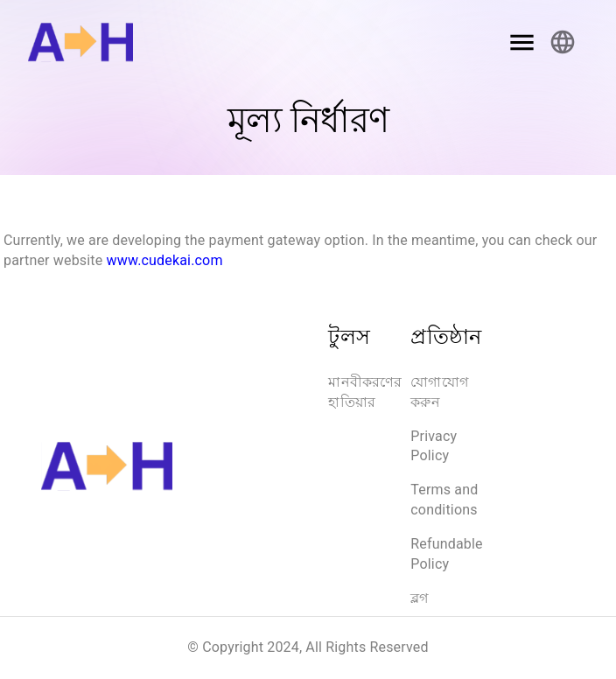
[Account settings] (563, 42)
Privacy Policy (434, 446)
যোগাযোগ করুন (439, 392)
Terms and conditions (444, 500)
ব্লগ (419, 598)
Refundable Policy (446, 554)
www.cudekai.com (165, 260)
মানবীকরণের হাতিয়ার (367, 392)
